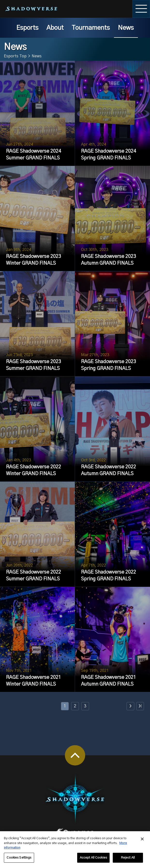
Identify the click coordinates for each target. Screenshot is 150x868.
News (126, 28)
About (55, 28)
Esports (27, 28)
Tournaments (91, 28)
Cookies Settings (19, 860)
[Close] (142, 842)
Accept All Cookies (93, 860)
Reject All (128, 860)
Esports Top (15, 56)
